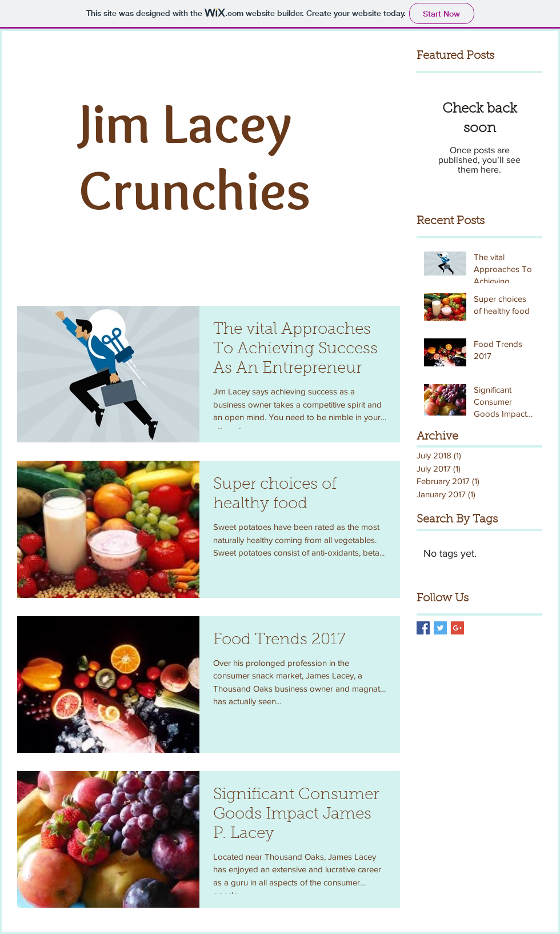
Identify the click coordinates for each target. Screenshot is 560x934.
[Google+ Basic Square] (457, 628)
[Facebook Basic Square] (423, 628)
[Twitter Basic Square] (440, 628)
